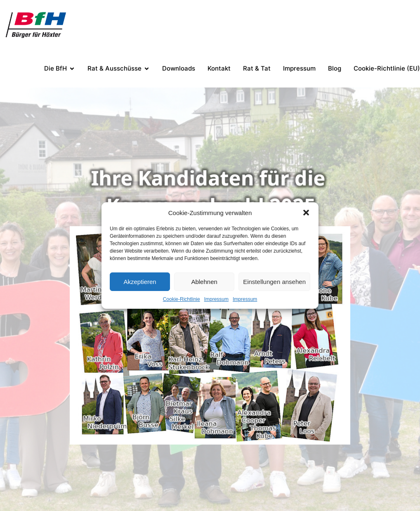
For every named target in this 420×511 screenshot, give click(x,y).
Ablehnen (204, 282)
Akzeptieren (140, 282)
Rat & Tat (257, 68)
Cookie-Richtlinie (182, 299)
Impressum (216, 299)
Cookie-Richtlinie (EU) (387, 68)
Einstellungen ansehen (274, 282)
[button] (306, 213)
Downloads (179, 68)
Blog (335, 68)
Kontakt (219, 68)
